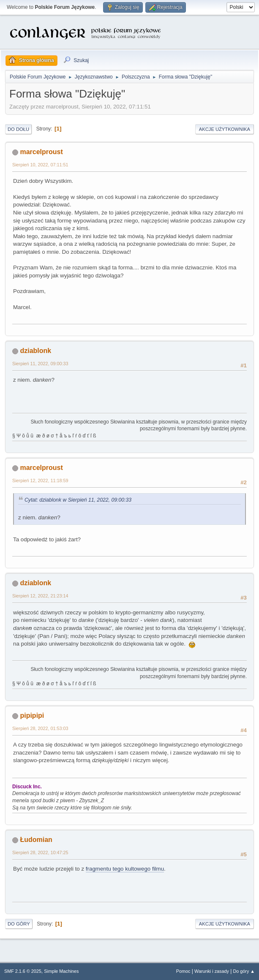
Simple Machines (61, 971)
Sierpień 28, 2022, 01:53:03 (40, 728)
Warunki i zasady (212, 971)
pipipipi (32, 715)
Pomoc (183, 971)
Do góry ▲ (244, 971)
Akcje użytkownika (225, 129)
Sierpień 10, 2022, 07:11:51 (40, 165)
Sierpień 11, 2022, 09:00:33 (40, 364)
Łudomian (36, 840)
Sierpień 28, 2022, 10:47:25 (40, 852)
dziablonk (35, 351)
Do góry (19, 924)
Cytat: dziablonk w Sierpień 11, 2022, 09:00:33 (78, 500)
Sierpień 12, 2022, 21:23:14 (40, 596)
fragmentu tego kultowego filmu (125, 869)
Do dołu (18, 129)
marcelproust (41, 152)
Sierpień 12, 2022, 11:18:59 (40, 480)
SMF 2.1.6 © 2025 (23, 971)
